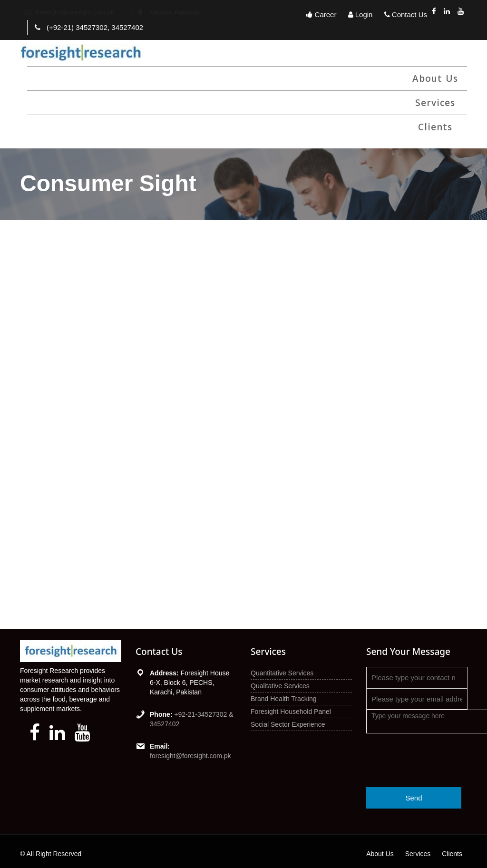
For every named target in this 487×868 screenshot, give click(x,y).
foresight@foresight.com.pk (190, 756)
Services (435, 103)
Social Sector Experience (288, 724)
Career (321, 15)
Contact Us (406, 15)
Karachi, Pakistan (175, 12)
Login (360, 15)
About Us (435, 78)
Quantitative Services (282, 673)
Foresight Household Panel (291, 712)
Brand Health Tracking (284, 699)
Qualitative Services (280, 686)
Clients (435, 127)
